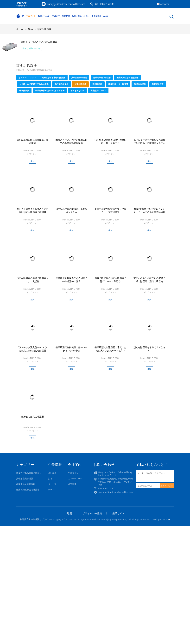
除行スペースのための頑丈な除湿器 (39, 42)
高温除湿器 (97, 84)
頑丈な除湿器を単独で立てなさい (149, 349)
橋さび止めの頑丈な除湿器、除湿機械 (32, 141)
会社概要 (52, 473)
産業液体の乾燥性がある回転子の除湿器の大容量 (71, 280)
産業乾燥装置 (158, 84)
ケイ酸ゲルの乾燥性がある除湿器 (34, 84)
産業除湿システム (98, 91)
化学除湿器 (24, 91)
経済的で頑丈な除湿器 (32, 417)
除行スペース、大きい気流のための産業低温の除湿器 (71, 141)
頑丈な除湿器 (44, 29)
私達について (44, 16)
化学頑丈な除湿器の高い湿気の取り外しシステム (110, 141)
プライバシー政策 (92, 513)
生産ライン (73, 473)
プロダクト (31, 16)
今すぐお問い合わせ (31, 48)
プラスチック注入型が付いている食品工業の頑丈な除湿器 (32, 349)
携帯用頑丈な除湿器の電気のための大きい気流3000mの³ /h (110, 349)
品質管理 (66, 16)
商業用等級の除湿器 (102, 78)
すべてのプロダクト (27, 78)
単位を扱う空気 (77, 91)
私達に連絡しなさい (81, 16)
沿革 (50, 479)
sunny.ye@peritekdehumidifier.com (66, 4)
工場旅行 (56, 16)
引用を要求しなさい (100, 16)
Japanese (165, 4)
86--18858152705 (105, 4)
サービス (52, 484)
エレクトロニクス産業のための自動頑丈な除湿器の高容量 (32, 210)
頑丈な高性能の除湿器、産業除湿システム (71, 210)
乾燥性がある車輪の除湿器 (53, 78)
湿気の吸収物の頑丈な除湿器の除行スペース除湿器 (110, 280)
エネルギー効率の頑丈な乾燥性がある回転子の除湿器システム (149, 141)
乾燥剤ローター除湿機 (118, 84)
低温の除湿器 (140, 84)
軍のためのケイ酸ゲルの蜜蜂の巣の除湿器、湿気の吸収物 (149, 280)
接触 (32, 161)
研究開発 (72, 484)
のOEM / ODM (75, 479)
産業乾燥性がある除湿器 (127, 78)
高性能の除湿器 (62, 84)
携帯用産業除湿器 (79, 78)
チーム (51, 490)
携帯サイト (118, 513)
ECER (168, 519)
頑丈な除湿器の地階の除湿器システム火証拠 (32, 280)
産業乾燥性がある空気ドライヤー (50, 91)
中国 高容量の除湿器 (29, 519)
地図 (70, 513)
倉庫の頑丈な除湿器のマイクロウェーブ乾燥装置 (110, 210)
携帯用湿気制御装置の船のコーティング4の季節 (71, 349)
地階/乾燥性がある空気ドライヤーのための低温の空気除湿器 (149, 210)
